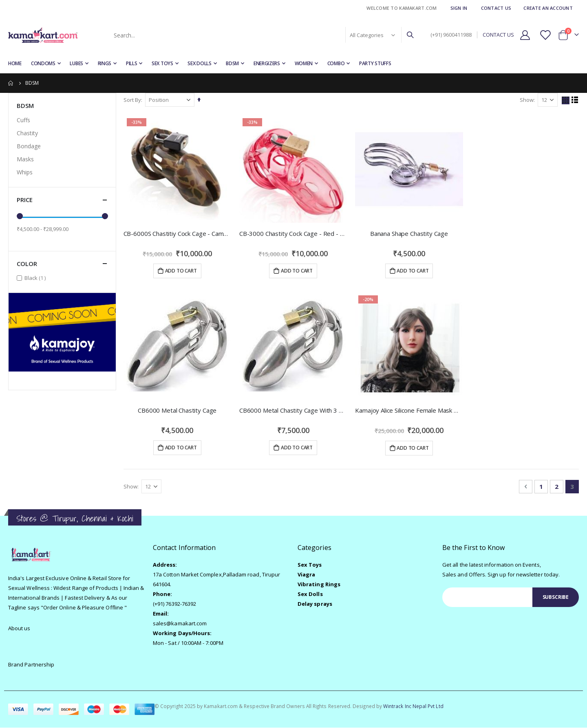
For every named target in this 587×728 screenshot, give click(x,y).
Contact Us (496, 8)
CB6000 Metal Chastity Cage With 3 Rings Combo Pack (294, 410)
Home (11, 83)
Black (36, 278)
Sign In (459, 8)
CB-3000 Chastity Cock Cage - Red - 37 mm (294, 233)
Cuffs (23, 120)
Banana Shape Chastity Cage (409, 233)
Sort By (133, 100)
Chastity (27, 133)
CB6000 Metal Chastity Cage (178, 410)
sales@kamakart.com (180, 624)
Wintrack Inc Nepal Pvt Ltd (413, 706)
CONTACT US (498, 35)
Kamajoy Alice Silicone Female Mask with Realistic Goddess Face (410, 410)
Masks (25, 159)
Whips (25, 172)
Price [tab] (62, 200)
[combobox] (263, 35)
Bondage (29, 146)
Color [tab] (62, 264)
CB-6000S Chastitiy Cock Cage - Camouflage (178, 233)
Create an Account (548, 8)
